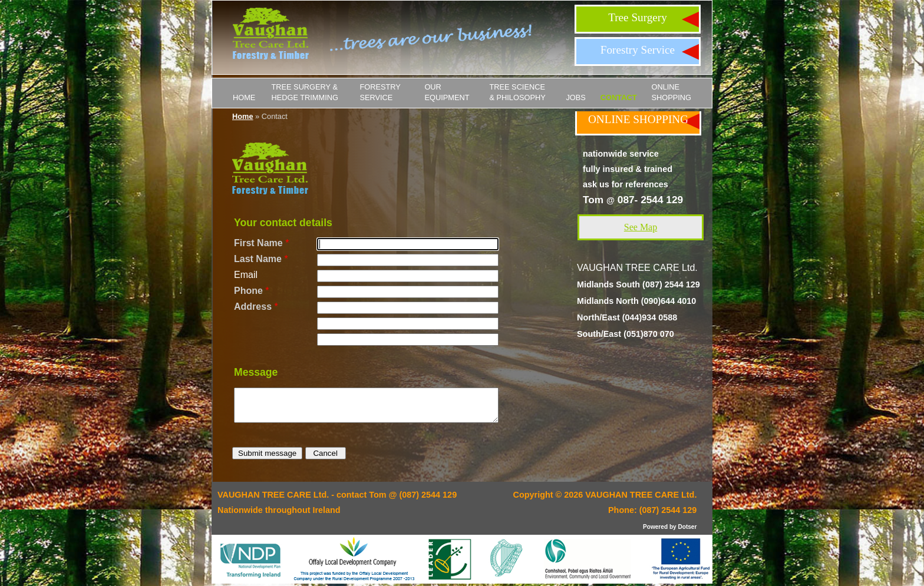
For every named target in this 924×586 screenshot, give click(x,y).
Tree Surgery (638, 17)
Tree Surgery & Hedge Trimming (305, 92)
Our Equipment (447, 92)
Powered (655, 527)
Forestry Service (638, 50)
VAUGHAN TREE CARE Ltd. (641, 495)
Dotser (687, 527)
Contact (619, 97)
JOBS (575, 97)
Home (244, 97)
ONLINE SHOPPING (671, 92)
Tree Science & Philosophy (517, 92)
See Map (641, 227)
